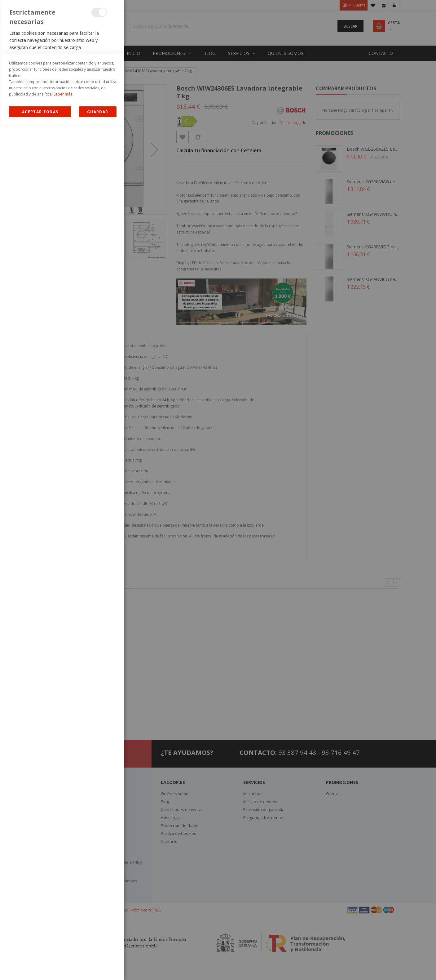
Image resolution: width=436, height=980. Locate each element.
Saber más (63, 949)
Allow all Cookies (40, 967)
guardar (98, 967)
